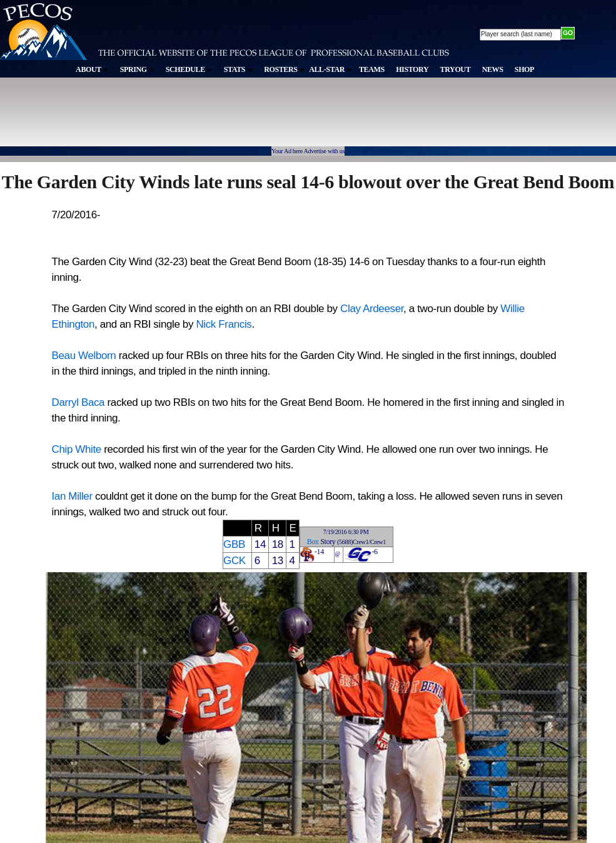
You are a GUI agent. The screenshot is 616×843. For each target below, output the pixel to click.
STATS (238, 69)
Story (328, 542)
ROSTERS (284, 69)
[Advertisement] (230, 118)
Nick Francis (224, 324)
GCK (235, 561)
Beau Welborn (84, 356)
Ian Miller (72, 496)
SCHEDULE (189, 69)
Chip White (77, 449)
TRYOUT (456, 69)
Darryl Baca (78, 402)
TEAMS (372, 69)
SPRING (137, 69)
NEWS (493, 69)
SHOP (524, 69)
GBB (234, 544)
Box (313, 542)
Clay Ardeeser (372, 309)
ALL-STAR (330, 69)
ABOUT (92, 69)
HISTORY (412, 69)
